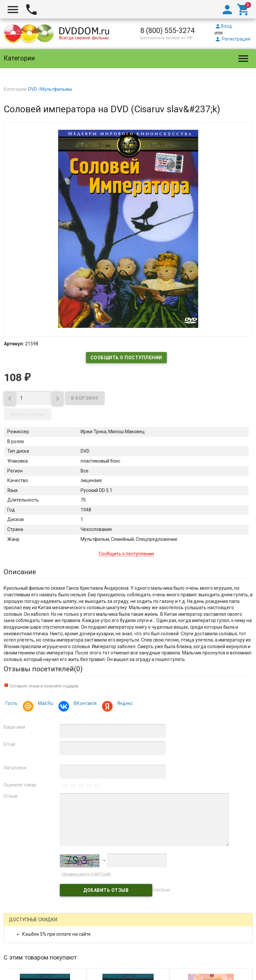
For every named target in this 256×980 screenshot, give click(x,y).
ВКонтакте (84, 704)
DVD (33, 89)
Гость (12, 703)
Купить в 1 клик (28, 414)
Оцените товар (20, 785)
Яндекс (124, 704)
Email (9, 744)
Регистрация (233, 39)
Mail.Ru (45, 704)
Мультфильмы (56, 89)
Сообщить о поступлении (126, 358)
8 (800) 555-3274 (167, 31)
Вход (223, 26)
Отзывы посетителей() (43, 669)
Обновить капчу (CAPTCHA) (86, 874)
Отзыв (11, 796)
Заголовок (15, 768)
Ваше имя (14, 727)
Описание (20, 572)
